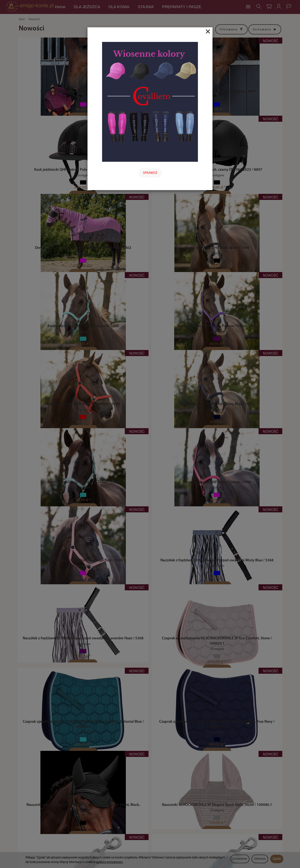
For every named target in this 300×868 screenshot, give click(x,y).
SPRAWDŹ (150, 173)
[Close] (208, 31)
